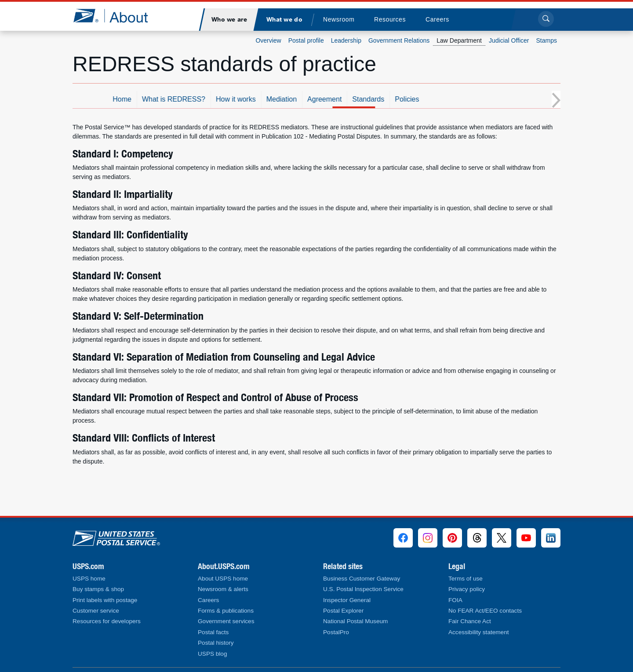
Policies (457, 99)
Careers (208, 600)
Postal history (216, 643)
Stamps (547, 40)
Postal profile (306, 40)
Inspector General (347, 600)
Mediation (332, 99)
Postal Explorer (343, 611)
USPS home (89, 579)
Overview (268, 40)
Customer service (96, 611)
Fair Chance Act (470, 621)
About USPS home (223, 579)
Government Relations (399, 40)
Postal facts (213, 632)
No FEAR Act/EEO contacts (485, 611)
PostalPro (336, 632)
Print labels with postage (105, 600)
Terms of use (466, 579)
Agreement (375, 99)
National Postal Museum (355, 621)
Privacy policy (467, 589)
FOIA (455, 600)
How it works (286, 99)
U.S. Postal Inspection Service (363, 589)
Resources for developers (107, 621)
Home (173, 99)
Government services (226, 621)
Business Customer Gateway (362, 579)
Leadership (346, 40)
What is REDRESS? (224, 99)
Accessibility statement (479, 632)
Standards (419, 99)
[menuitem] (229, 20)
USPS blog (213, 654)
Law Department (459, 40)
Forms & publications (226, 611)
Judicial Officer (509, 40)
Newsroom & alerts (223, 589)
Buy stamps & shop (98, 589)
